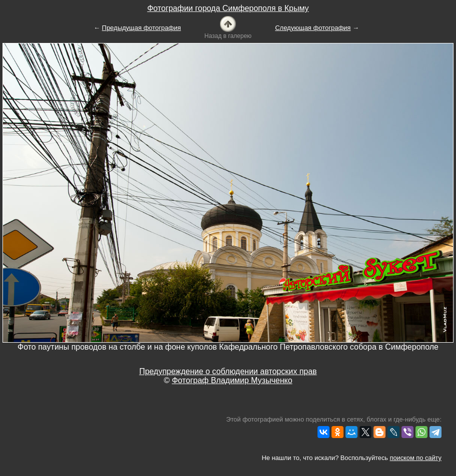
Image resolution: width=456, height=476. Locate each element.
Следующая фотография (313, 28)
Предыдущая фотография (141, 28)
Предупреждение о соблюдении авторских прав (228, 371)
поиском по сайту (416, 458)
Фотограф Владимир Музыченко (232, 380)
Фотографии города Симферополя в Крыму (228, 8)
